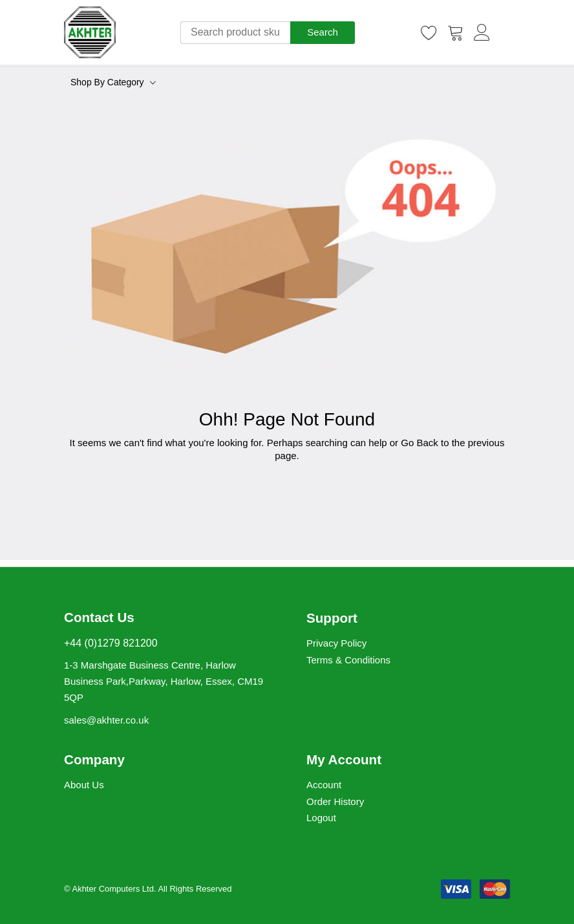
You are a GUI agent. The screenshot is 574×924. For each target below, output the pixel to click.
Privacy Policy (336, 643)
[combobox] (235, 33)
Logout (321, 818)
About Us (84, 785)
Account (324, 785)
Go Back (420, 443)
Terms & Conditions (348, 660)
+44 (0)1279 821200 (111, 643)
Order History (335, 801)
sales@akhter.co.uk (106, 720)
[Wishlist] (429, 32)
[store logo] (90, 32)
